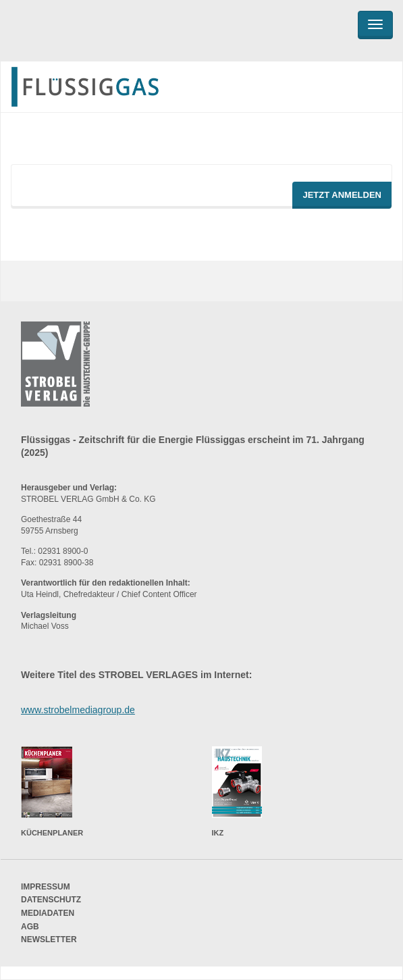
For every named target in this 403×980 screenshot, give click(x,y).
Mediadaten (48, 913)
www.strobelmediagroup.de (78, 710)
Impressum (46, 887)
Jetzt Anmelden (342, 195)
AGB (30, 927)
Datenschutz (51, 900)
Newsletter (49, 939)
